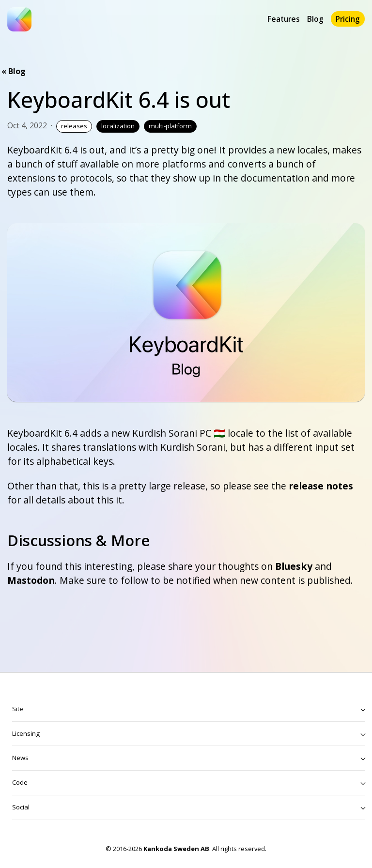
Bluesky (294, 566)
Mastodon (31, 580)
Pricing (348, 19)
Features (284, 19)
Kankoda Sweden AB (176, 849)
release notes (321, 486)
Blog (315, 19)
